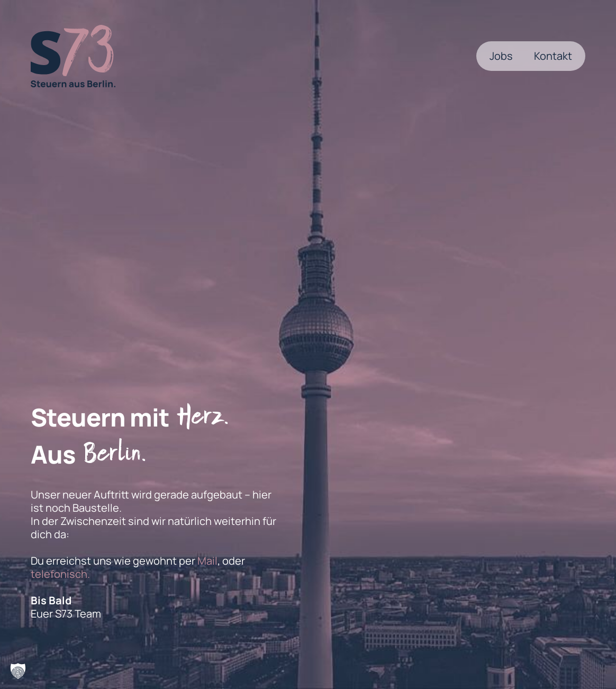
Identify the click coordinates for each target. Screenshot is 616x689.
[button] (18, 671)
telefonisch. (60, 574)
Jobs (501, 56)
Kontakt (553, 56)
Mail (207, 561)
